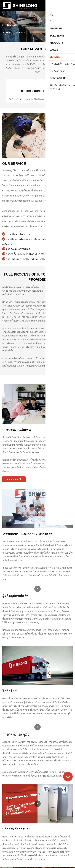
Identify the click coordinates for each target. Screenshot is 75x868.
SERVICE (21, 32)
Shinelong (7, 32)
